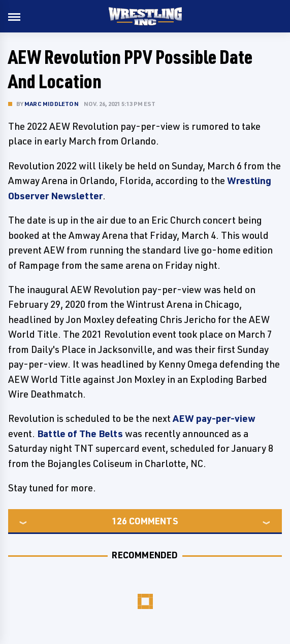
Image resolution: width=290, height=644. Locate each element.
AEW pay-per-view (214, 418)
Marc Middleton (52, 104)
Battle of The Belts (80, 434)
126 (119, 521)
